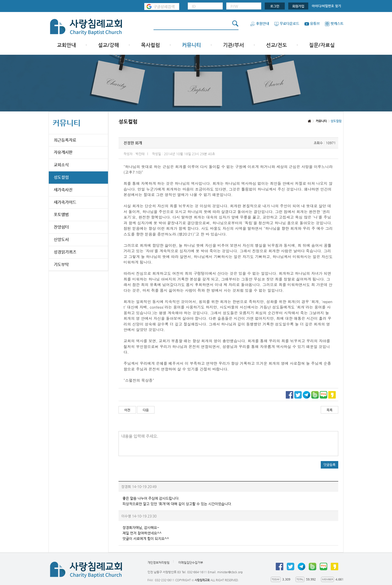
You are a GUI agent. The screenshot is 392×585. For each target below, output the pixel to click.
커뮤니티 (191, 45)
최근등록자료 (65, 140)
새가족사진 (63, 190)
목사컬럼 (150, 45)
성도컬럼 (61, 177)
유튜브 (312, 23)
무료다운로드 (287, 23)
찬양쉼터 (61, 227)
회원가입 (298, 6)
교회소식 (61, 165)
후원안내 (260, 23)
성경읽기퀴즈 (65, 252)
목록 (329, 410)
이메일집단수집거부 (191, 563)
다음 (146, 410)
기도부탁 (61, 265)
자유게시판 (63, 152)
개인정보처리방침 (158, 563)
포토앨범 (61, 215)
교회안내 (66, 45)
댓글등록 (329, 465)
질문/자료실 (322, 45)
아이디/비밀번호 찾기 (326, 6)
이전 (127, 410)
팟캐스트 (334, 23)
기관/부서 (233, 45)
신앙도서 (61, 240)
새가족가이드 (65, 202)
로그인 (275, 6)
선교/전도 (276, 45)
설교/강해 (108, 45)
